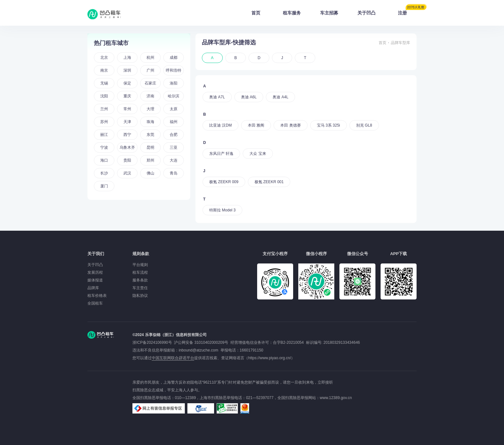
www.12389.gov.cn (336, 398)
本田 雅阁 (256, 125)
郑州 (150, 160)
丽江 (104, 135)
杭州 (150, 58)
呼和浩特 (174, 70)
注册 (407, 11)
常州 (127, 109)
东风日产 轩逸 (221, 154)
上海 (127, 58)
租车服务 (292, 13)
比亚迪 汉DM (221, 125)
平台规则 (140, 265)
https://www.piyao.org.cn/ (270, 358)
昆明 (150, 147)
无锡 (104, 83)
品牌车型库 (401, 43)
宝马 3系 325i (328, 125)
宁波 (104, 147)
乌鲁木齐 (127, 147)
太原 (174, 109)
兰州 (104, 109)
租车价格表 (97, 296)
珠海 (150, 122)
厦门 (104, 186)
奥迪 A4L (280, 97)
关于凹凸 (366, 13)
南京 (104, 70)
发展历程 (95, 272)
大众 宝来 (258, 154)
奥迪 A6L (249, 97)
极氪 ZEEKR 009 (224, 182)
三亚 (174, 147)
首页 (256, 13)
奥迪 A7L (217, 97)
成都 (174, 58)
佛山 (150, 173)
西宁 (127, 135)
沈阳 (104, 96)
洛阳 (174, 83)
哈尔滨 (174, 96)
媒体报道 (95, 280)
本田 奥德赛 (290, 125)
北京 (104, 58)
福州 (174, 122)
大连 (174, 160)
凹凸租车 (105, 14)
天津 (127, 122)
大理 (150, 109)
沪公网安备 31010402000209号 (201, 343)
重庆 (127, 96)
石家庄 (150, 83)
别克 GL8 (364, 125)
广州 (150, 70)
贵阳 (127, 160)
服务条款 (140, 280)
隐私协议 (140, 296)
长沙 (104, 173)
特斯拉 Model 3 (222, 210)
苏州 (104, 122)
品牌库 (93, 288)
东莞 (150, 135)
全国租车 (95, 303)
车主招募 (329, 13)
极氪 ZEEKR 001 (269, 182)
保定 (127, 83)
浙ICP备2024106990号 (153, 343)
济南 (150, 96)
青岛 (174, 173)
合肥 (174, 135)
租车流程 (140, 272)
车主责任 (140, 288)
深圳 (127, 70)
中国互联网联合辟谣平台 (173, 358)
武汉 (127, 173)
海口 (104, 160)
